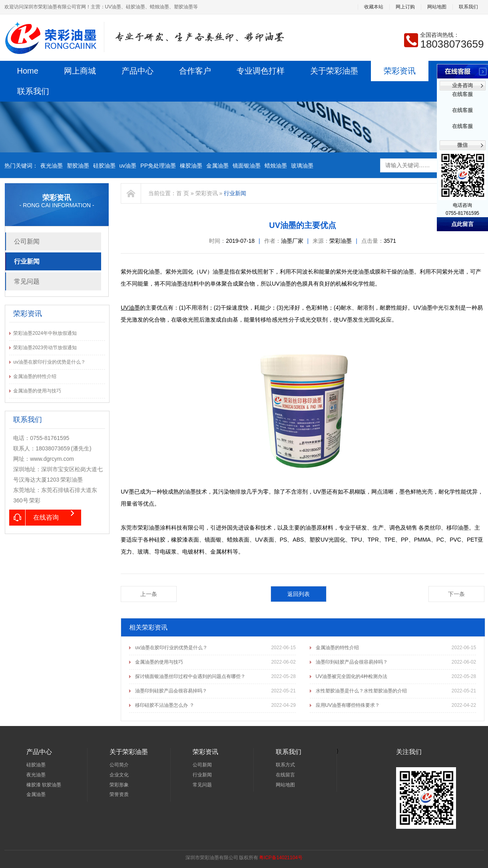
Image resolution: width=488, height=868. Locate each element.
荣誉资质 (119, 794)
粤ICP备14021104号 (281, 858)
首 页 (183, 193)
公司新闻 (27, 241)
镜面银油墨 (247, 166)
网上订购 (405, 7)
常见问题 (27, 281)
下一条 (456, 594)
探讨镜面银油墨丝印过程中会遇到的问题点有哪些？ (190, 676)
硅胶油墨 (104, 166)
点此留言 (462, 224)
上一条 (149, 594)
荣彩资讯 (400, 71)
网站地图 (437, 7)
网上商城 (80, 71)
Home (28, 71)
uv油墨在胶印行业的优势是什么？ (49, 362)
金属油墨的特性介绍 (35, 376)
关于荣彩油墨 (334, 71)
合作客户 (195, 71)
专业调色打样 (261, 71)
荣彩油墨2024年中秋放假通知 (45, 333)
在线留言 (285, 775)
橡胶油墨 (191, 166)
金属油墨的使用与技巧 (37, 391)
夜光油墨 (52, 166)
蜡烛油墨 (276, 166)
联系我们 (468, 7)
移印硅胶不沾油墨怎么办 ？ (164, 705)
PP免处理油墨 (158, 166)
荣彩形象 (119, 785)
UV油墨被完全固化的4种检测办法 (352, 676)
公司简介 (119, 765)
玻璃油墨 (302, 166)
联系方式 (285, 765)
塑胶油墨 (78, 166)
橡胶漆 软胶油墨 (44, 785)
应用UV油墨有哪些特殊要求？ (348, 705)
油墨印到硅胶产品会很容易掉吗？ (352, 662)
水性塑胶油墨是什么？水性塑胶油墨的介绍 (361, 691)
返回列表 (299, 594)
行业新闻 (27, 261)
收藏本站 (374, 7)
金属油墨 (217, 166)
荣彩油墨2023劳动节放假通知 (45, 348)
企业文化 (119, 775)
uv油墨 (128, 166)
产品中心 (137, 71)
